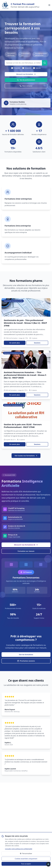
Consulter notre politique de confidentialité (19, 849)
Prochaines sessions (26, 661)
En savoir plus (15, 343)
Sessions (37, 343)
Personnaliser (26, 853)
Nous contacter (26, 86)
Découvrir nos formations (26, 74)
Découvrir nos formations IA (26, 545)
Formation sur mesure (26, 551)
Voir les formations (26, 655)
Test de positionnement (26, 80)
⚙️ (48, 864)
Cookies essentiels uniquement (26, 859)
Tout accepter (26, 864)
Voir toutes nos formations (26, 456)
